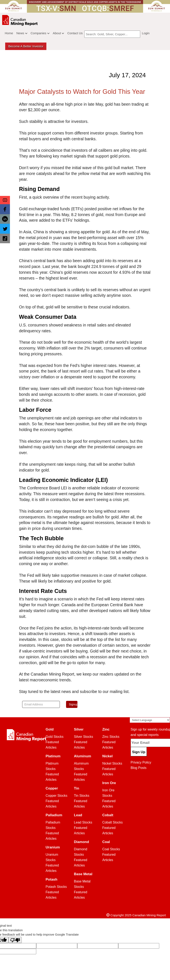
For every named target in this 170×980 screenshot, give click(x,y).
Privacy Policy (141, 762)
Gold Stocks (54, 737)
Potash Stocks (56, 887)
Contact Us (75, 33)
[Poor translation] (15, 940)
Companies (40, 33)
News (22, 33)
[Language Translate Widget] (150, 720)
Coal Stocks (111, 849)
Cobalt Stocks (113, 822)
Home (9, 33)
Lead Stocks (83, 822)
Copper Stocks (56, 796)
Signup (73, 704)
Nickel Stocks (112, 763)
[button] (5, 200)
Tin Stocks (82, 796)
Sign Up (139, 752)
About (58, 33)
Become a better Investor (26, 46)
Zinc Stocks (111, 737)
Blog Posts (139, 768)
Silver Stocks (83, 737)
